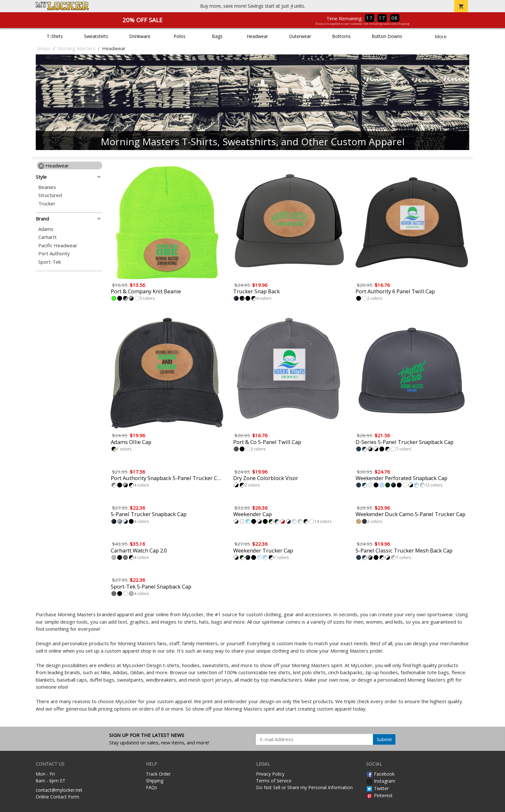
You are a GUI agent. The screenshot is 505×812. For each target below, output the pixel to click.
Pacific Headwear (58, 245)
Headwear (257, 36)
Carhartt (48, 237)
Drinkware (140, 36)
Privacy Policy (270, 774)
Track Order (158, 774)
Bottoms (341, 36)
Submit (384, 739)
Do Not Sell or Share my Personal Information (304, 787)
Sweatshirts (96, 36)
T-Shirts (55, 36)
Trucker (47, 204)
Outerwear (300, 36)
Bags (217, 36)
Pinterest (379, 795)
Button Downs (387, 36)
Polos (180, 36)
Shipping (155, 781)
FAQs (152, 787)
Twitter (377, 788)
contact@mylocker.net (59, 790)
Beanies (47, 187)
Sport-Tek (50, 262)
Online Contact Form (57, 797)
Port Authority (54, 254)
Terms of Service (274, 781)
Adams (46, 229)
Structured (50, 195)
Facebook (380, 774)
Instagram (381, 781)
